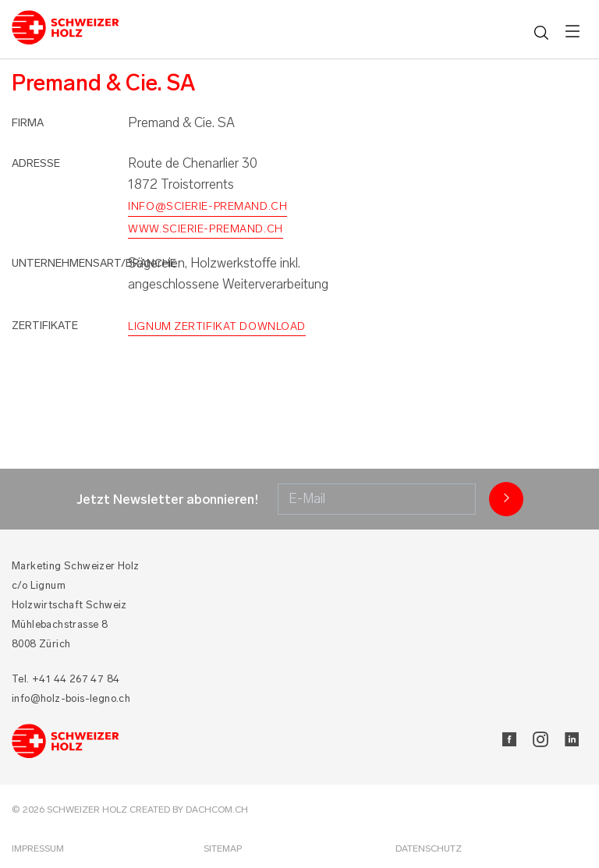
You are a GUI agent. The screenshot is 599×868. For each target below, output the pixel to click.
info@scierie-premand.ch (207, 206)
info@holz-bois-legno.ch (71, 698)
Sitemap (223, 849)
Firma (28, 123)
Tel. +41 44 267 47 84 (66, 679)
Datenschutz (429, 849)
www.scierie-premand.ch (205, 229)
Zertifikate (45, 326)
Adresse (36, 163)
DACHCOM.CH (217, 810)
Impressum (38, 849)
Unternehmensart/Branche (94, 263)
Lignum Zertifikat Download (217, 326)
